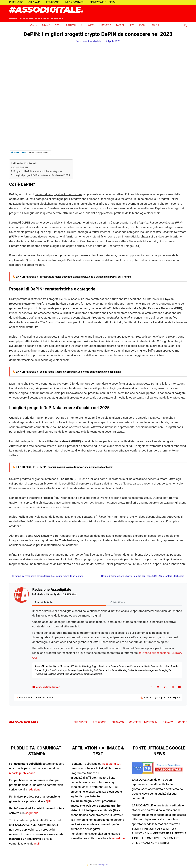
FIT (132, 25)
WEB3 (91, 25)
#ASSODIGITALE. (46, 10)
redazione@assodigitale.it (46, 687)
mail (37, 844)
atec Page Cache (104, 865)
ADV (32, 25)
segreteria (32, 813)
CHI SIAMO (35, 2)
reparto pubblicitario (22, 773)
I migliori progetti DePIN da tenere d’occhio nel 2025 (41, 175)
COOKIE (183, 723)
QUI (48, 802)
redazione (34, 790)
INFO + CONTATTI (74, 2)
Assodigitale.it (111, 764)
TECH (58, 25)
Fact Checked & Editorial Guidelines (37, 698)
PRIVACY (168, 723)
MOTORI (121, 25)
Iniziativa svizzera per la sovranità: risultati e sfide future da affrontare (47, 576)
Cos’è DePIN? (21, 168)
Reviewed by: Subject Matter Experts (162, 698)
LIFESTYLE (105, 25)
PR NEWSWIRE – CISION (103, 2)
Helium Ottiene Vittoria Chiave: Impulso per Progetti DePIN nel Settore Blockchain (143, 576)
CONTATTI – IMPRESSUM (143, 723)
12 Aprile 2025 (112, 41)
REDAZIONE (53, 2)
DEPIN (24, 152)
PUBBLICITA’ (16, 2)
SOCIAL (143, 25)
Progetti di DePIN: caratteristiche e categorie (37, 171)
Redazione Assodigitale (89, 41)
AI (82, 25)
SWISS (155, 25)
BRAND (46, 25)
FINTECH (71, 25)
